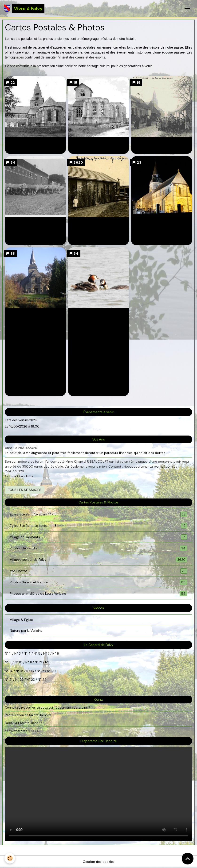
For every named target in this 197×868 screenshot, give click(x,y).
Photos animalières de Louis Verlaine (98, 316)
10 (20, 662)
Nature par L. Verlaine (26, 631)
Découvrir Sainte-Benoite (24, 723)
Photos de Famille (35, 223)
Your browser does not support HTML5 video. (98, 794)
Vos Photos (162, 223)
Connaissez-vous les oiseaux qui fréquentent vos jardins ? (47, 708)
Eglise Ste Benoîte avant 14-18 (35, 145)
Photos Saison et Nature (35, 314)
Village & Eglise (21, 620)
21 (11, 680)
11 (30, 662)
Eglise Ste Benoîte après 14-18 (98, 145)
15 (22, 671)
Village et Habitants (162, 143)
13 (51, 662)
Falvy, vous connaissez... (23, 730)
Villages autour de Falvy (98, 223)
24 (44, 680)
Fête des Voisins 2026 (21, 420)
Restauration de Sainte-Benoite (28, 715)
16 (32, 671)
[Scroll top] (188, 859)
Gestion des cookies (99, 862)
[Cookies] (10, 858)
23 (33, 680)
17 (43, 671)
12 (41, 662)
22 (21, 680)
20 (53, 671)
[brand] (24, 8)
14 (11, 671)
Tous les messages (25, 490)
